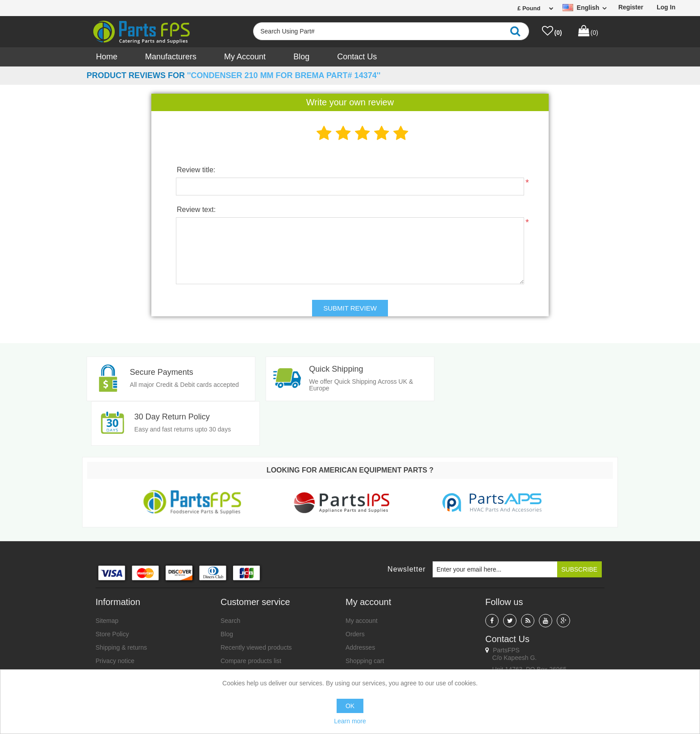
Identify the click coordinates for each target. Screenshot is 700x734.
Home (107, 57)
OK (350, 706)
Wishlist (356, 630)
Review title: (196, 170)
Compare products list (251, 616)
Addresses (360, 603)
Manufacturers (171, 57)
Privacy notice (115, 616)
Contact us (357, 57)
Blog (301, 57)
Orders (355, 589)
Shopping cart (365, 616)
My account (245, 57)
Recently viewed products (256, 603)
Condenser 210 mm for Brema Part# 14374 (284, 75)
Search (230, 576)
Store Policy (112, 589)
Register (631, 7)
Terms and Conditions (126, 630)
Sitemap (107, 576)
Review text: (196, 209)
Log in (666, 7)
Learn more (350, 721)
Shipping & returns (121, 603)
